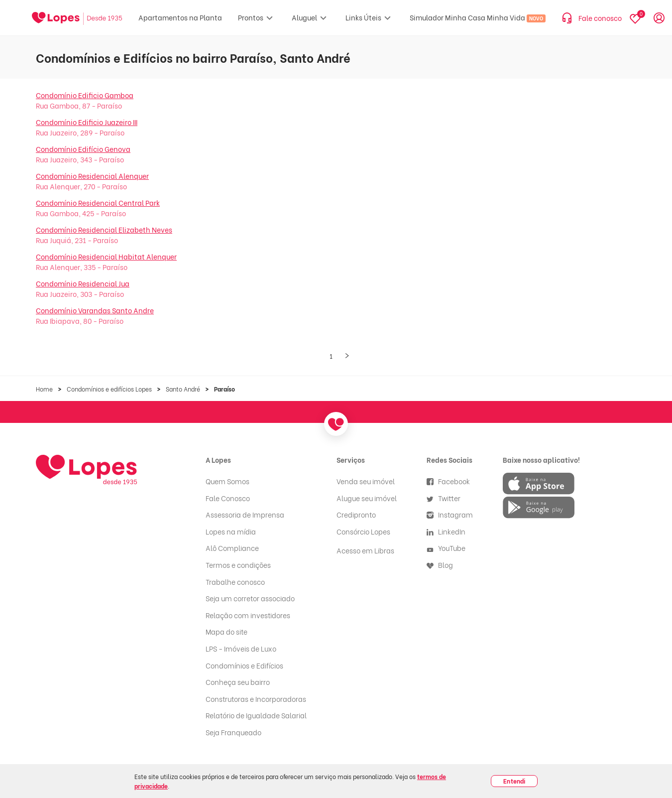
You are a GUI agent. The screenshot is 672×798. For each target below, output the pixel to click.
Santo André (183, 389)
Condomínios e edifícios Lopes (109, 389)
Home (44, 389)
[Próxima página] (347, 356)
